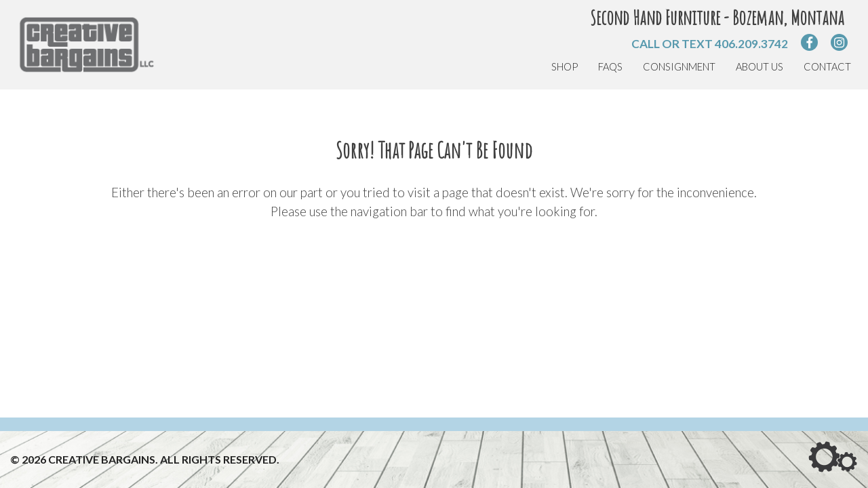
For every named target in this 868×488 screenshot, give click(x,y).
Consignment (679, 67)
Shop (565, 67)
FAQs (610, 67)
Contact (827, 67)
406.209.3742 (751, 44)
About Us (759, 67)
